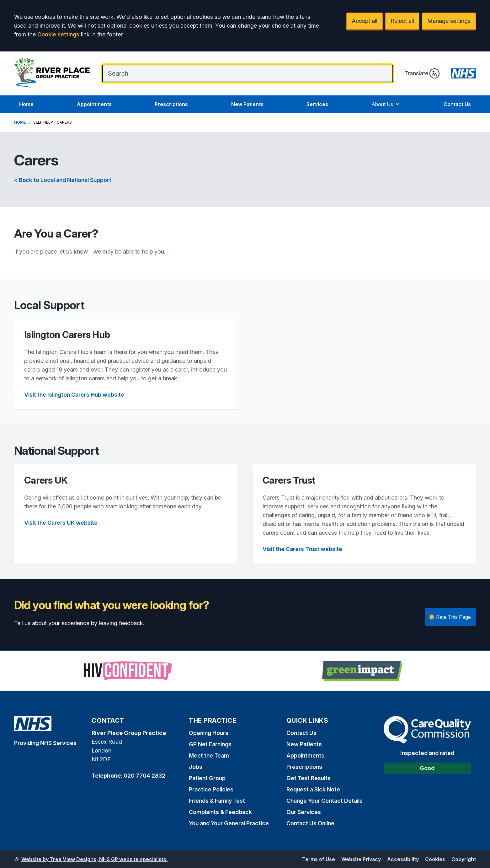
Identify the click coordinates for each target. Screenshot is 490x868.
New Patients (247, 104)
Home (26, 104)
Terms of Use (319, 859)
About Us (386, 104)
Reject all (402, 21)
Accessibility (403, 859)
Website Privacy (361, 859)
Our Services (304, 812)
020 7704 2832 (144, 776)
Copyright (464, 859)
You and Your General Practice (229, 823)
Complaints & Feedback (220, 812)
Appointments (94, 104)
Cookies (435, 859)
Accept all (365, 21)
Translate (422, 73)
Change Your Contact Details (325, 801)
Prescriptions (171, 104)
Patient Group (207, 778)
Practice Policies (211, 789)
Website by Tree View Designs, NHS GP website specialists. (94, 859)
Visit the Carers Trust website (302, 549)
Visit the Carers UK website (61, 523)
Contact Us (457, 104)
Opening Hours (209, 733)
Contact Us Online (310, 823)
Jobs (196, 767)
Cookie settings (58, 34)
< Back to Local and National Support (63, 180)
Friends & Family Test (217, 801)
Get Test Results (309, 778)
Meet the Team (209, 755)
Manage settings (449, 21)
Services (317, 104)
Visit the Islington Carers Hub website (74, 395)
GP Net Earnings (210, 744)
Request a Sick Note (313, 789)
